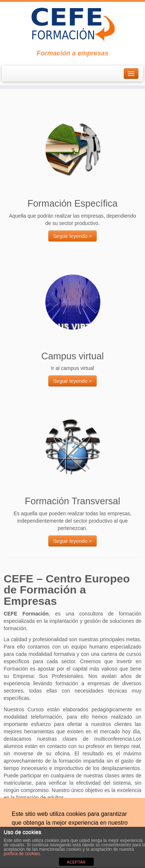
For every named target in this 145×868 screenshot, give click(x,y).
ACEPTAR (76, 862)
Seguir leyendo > (72, 236)
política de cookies (22, 854)
